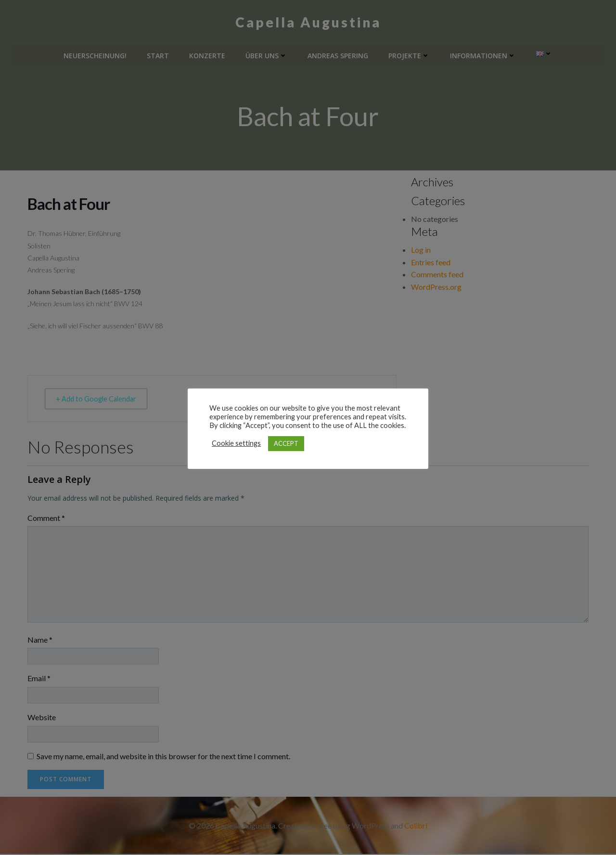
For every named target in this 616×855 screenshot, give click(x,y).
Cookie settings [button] (236, 443)
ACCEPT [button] (286, 443)
